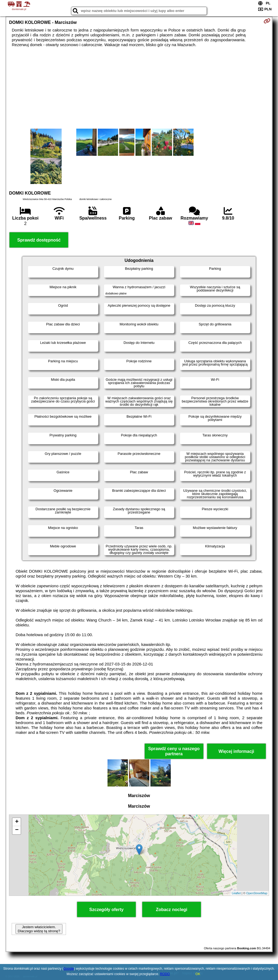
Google (69, 969)
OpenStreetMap (257, 893)
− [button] (17, 830)
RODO (165, 974)
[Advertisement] (139, 88)
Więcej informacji (236, 751)
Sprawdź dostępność (39, 240)
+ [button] (17, 822)
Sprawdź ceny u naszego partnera (174, 751)
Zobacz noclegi (172, 910)
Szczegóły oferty (106, 910)
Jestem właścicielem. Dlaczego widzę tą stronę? (39, 929)
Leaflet (236, 893)
